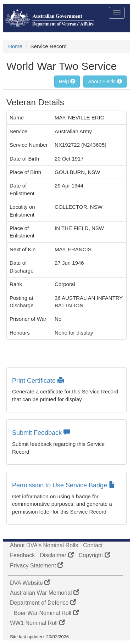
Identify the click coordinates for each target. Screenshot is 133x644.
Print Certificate (38, 381)
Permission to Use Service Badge (64, 485)
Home (15, 46)
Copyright (95, 555)
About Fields (105, 82)
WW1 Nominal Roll (37, 623)
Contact (93, 545)
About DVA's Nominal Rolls (44, 545)
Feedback (22, 555)
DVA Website (30, 583)
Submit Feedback (41, 433)
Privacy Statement (37, 565)
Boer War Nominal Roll (46, 613)
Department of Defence (43, 603)
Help (67, 82)
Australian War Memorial (45, 593)
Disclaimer (57, 555)
